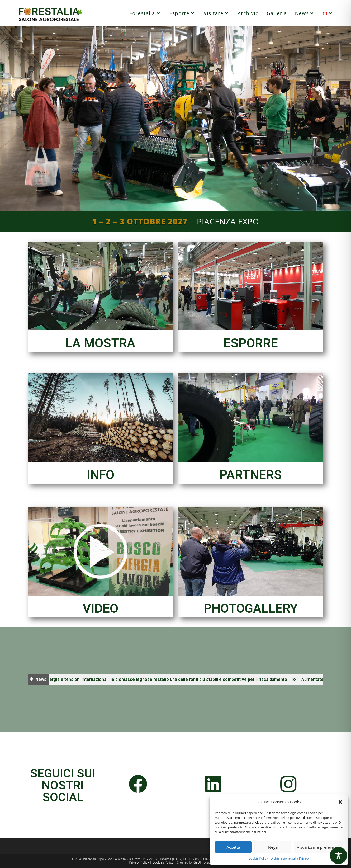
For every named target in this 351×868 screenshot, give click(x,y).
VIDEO (100, 608)
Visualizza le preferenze (319, 847)
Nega (273, 847)
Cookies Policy (163, 862)
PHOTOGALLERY (251, 608)
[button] (340, 802)
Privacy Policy (139, 862)
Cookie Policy (258, 858)
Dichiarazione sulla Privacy (290, 858)
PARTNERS (251, 475)
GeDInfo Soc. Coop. (208, 862)
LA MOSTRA (100, 343)
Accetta (233, 847)
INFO (100, 475)
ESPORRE (251, 343)
